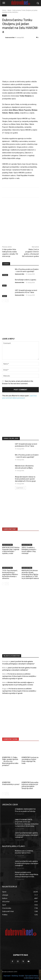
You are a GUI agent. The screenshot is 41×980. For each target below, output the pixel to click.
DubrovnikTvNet (7, 545)
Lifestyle (5, 275)
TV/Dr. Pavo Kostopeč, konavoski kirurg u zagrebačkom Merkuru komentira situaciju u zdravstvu (10, 574)
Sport (4, 286)
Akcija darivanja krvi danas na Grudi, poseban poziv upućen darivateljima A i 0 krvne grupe (25, 479)
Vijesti (9, 10)
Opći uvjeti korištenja (32, 976)
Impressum (7, 976)
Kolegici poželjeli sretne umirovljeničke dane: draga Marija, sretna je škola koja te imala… (27, 874)
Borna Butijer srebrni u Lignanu (26, 280)
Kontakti (21, 976)
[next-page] (7, 301)
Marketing (15, 976)
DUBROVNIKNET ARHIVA (31, 978)
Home (4, 10)
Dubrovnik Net (10, 37)
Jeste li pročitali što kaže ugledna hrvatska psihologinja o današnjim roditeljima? (27, 835)
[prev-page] (4, 301)
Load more (20, 488)
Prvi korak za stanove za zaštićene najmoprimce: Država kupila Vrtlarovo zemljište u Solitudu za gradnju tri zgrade (19, 676)
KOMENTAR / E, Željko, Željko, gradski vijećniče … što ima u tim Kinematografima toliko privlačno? (10, 761)
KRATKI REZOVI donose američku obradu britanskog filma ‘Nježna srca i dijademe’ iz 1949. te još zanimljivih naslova (30, 574)
